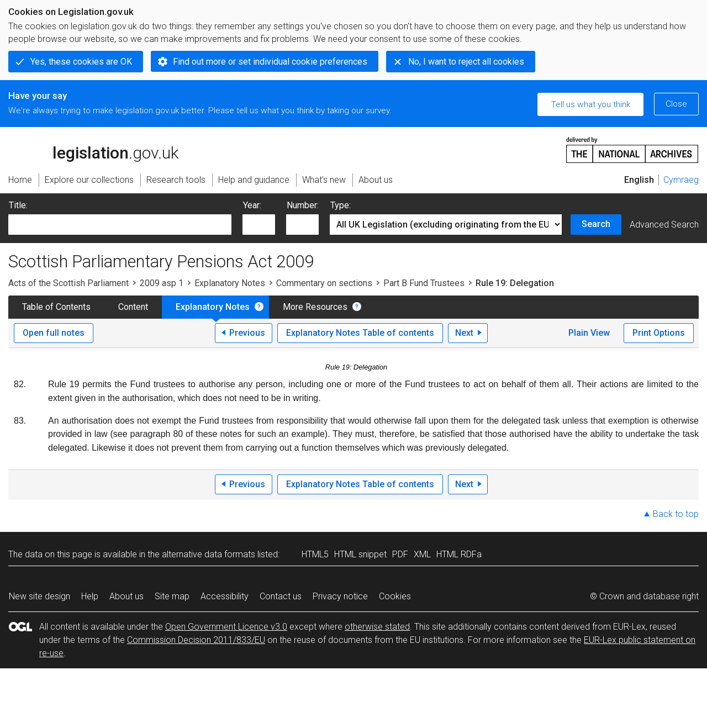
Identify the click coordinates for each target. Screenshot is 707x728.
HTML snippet (360, 554)
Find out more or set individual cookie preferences (270, 62)
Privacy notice (340, 596)
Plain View (589, 333)
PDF (400, 554)
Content (133, 307)
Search (596, 224)
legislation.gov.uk (93, 149)
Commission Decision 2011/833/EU (196, 640)
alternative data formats (209, 554)
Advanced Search (664, 225)
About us (126, 596)
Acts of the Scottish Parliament (68, 283)
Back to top (676, 514)
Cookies (395, 596)
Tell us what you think (591, 104)
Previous (247, 333)
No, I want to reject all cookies (466, 62)
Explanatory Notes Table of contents (360, 333)
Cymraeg (681, 180)
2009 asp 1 (162, 283)
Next (464, 333)
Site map (172, 596)
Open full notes (54, 333)
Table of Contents (56, 307)
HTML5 (315, 554)
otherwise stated (377, 627)
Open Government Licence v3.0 (226, 627)
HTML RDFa (459, 554)
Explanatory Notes (230, 283)
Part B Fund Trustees (424, 283)
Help (90, 596)
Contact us (281, 596)
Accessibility (225, 596)
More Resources (315, 307)
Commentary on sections (324, 283)
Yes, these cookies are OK (81, 62)
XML (422, 554)
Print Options (659, 333)
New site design (39, 596)
